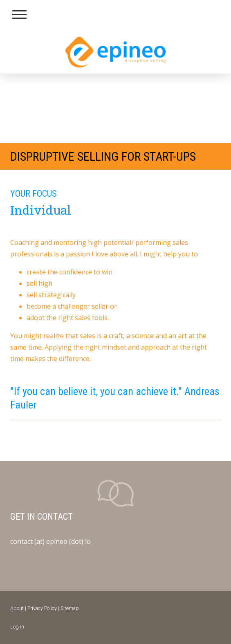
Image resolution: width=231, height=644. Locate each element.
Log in (17, 627)
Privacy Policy (42, 608)
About (17, 608)
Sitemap (70, 608)
